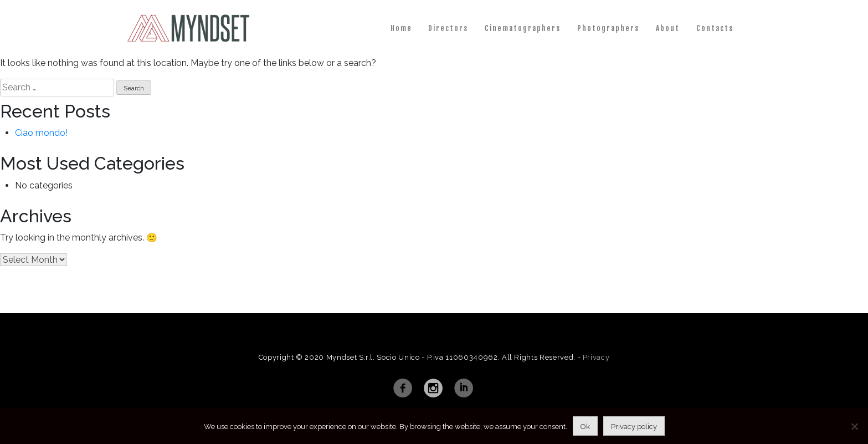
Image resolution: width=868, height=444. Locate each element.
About (668, 28)
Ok (585, 427)
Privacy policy (634, 427)
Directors (448, 28)
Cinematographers (523, 28)
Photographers (608, 28)
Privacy (596, 357)
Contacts (715, 28)
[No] (854, 426)
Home (401, 28)
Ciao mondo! (41, 133)
